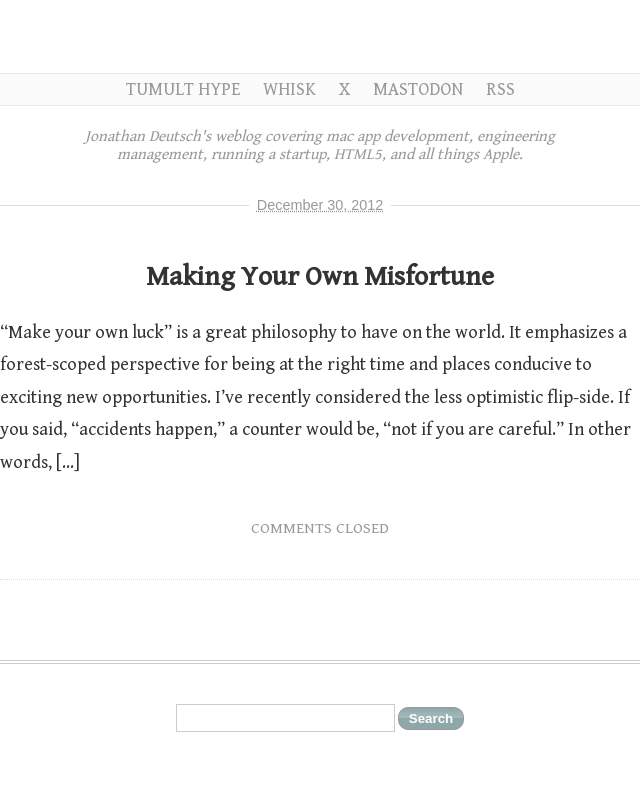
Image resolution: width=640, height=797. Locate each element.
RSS (500, 89)
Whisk (289, 89)
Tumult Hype (183, 89)
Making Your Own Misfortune (320, 277)
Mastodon (418, 89)
